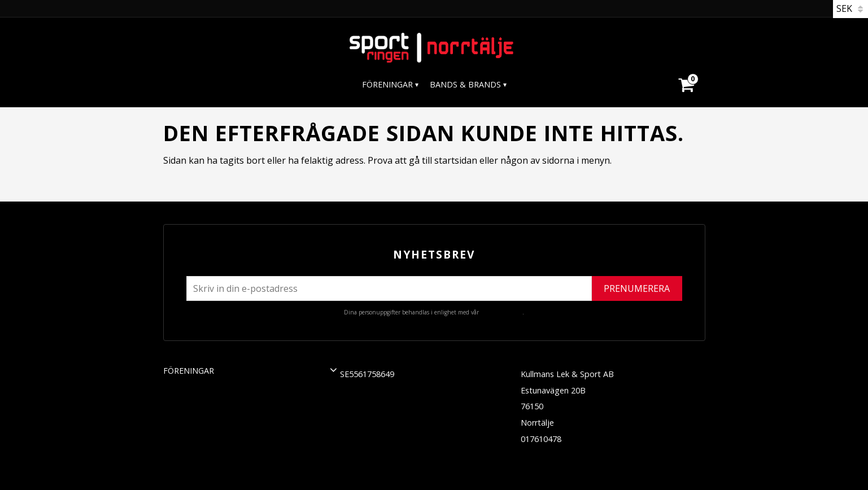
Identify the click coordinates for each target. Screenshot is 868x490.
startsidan (456, 160)
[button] (333, 370)
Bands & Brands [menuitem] (465, 84)
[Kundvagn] (686, 71)
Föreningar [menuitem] (387, 84)
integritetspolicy (501, 312)
